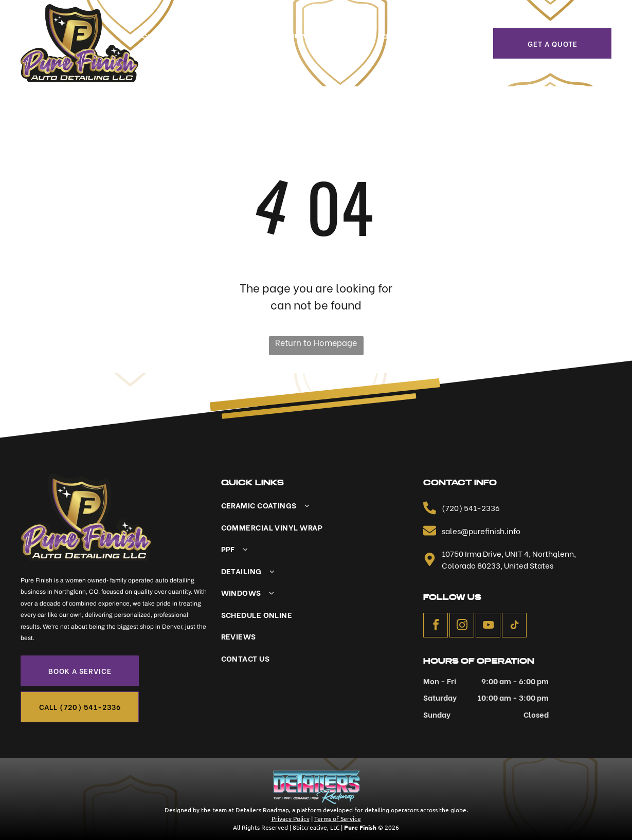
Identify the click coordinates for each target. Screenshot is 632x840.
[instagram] (462, 626)
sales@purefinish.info (481, 531)
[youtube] (488, 626)
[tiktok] (514, 626)
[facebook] (436, 626)
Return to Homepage (316, 342)
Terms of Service (338, 818)
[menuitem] (185, 37)
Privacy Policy (291, 818)
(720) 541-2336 (471, 507)
